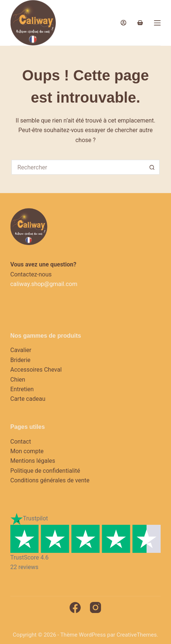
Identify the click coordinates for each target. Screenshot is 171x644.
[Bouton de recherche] (152, 167)
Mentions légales (33, 461)
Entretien (22, 389)
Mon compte (27, 451)
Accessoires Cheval (36, 370)
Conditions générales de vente (50, 480)
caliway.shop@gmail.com (44, 284)
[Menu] (157, 23)
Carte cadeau (28, 399)
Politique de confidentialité (45, 471)
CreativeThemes (137, 635)
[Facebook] (75, 607)
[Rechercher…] (78, 167)
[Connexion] (123, 23)
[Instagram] (95, 607)
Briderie (21, 360)
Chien (18, 380)
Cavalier (21, 350)
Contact (21, 442)
